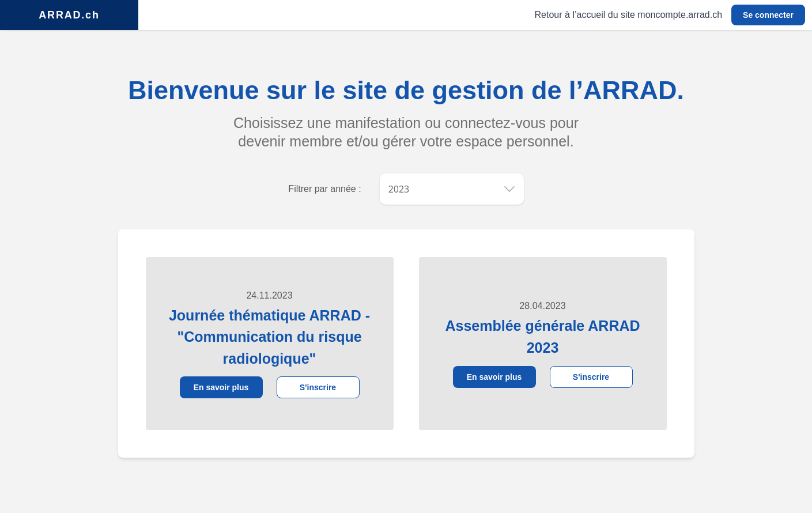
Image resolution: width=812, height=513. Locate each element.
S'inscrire (318, 387)
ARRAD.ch (69, 15)
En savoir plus (221, 387)
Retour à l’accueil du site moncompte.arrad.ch (629, 15)
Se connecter (768, 15)
